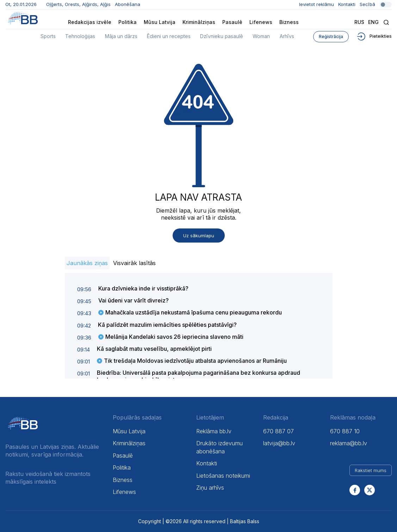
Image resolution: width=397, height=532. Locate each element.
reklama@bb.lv (349, 443)
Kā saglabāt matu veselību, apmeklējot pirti (154, 349)
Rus (359, 22)
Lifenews (261, 22)
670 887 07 (278, 431)
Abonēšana (128, 4)
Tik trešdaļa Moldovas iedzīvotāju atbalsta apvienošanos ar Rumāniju (195, 361)
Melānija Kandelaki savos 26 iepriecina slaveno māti (174, 337)
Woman (261, 36)
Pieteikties (374, 36)
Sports (48, 36)
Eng (373, 22)
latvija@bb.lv (279, 443)
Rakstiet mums (371, 470)
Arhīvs (287, 36)
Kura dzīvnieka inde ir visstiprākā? (143, 288)
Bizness (289, 22)
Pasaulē (232, 22)
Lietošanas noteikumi (223, 476)
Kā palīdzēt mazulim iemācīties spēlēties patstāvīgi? (167, 325)
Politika (128, 22)
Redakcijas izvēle (90, 22)
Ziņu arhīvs (210, 488)
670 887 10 (345, 431)
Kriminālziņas (199, 22)
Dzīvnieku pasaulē (222, 36)
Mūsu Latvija (160, 22)
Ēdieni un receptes (169, 36)
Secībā (376, 4)
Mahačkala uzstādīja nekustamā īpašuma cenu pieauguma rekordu (194, 312)
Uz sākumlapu (199, 236)
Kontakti (347, 4)
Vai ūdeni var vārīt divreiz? (134, 300)
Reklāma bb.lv (214, 431)
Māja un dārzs (121, 36)
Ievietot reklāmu (317, 4)
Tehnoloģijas (80, 36)
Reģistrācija (331, 36)
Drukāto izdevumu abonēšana (219, 447)
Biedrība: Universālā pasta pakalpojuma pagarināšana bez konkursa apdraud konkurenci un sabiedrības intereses (198, 376)
